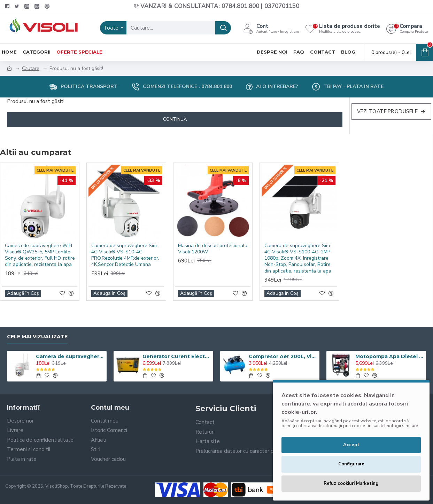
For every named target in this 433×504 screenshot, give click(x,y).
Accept (351, 445)
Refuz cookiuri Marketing (351, 483)
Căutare (31, 68)
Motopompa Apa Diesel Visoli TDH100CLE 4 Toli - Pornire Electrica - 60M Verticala (389, 356)
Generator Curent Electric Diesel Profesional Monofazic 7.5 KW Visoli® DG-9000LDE (177, 356)
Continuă (175, 119)
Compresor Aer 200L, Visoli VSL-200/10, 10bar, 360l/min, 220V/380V (283, 356)
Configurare (351, 464)
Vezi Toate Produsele (388, 111)
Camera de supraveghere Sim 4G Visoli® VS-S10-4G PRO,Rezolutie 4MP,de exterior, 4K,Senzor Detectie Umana (125, 255)
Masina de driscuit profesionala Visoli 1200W (213, 249)
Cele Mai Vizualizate (37, 337)
